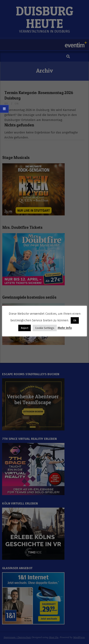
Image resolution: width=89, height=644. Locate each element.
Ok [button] (75, 320)
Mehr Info (65, 328)
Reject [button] (25, 328)
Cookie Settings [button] (45, 328)
